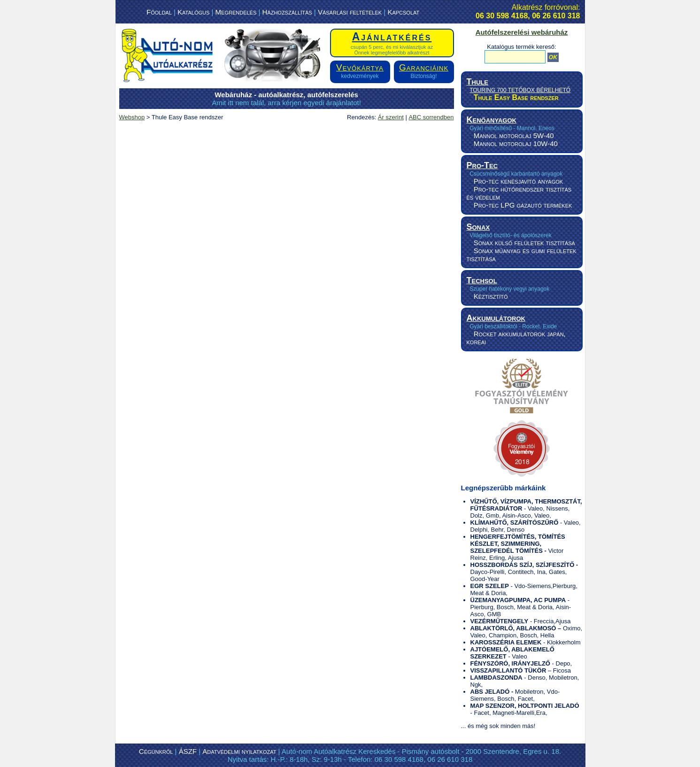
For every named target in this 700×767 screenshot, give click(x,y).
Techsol (482, 280)
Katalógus (193, 12)
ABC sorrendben (431, 117)
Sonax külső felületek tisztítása (524, 243)
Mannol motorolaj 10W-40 (516, 143)
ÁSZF (188, 751)
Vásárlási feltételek (350, 12)
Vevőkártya (360, 67)
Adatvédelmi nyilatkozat (239, 751)
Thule (477, 82)
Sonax (478, 227)
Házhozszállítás (287, 12)
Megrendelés (236, 12)
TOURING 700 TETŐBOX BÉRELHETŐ (520, 90)
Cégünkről (156, 751)
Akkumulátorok (496, 318)
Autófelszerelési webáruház (522, 32)
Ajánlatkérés (392, 37)
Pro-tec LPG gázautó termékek (523, 205)
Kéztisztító (491, 296)
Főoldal (159, 12)
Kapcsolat (403, 12)
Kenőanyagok (492, 120)
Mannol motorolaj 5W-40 (514, 136)
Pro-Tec (482, 165)
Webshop (132, 117)
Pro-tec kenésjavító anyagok (518, 181)
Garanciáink (424, 67)
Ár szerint (391, 117)
